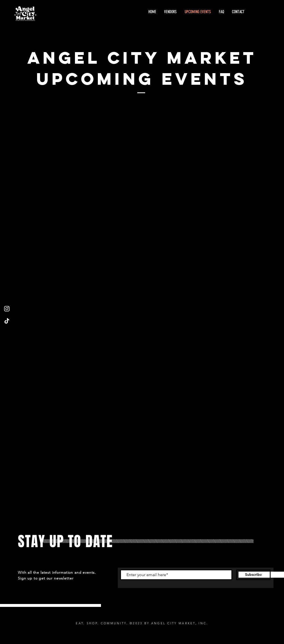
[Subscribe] (253, 575)
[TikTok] (7, 321)
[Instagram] (7, 309)
